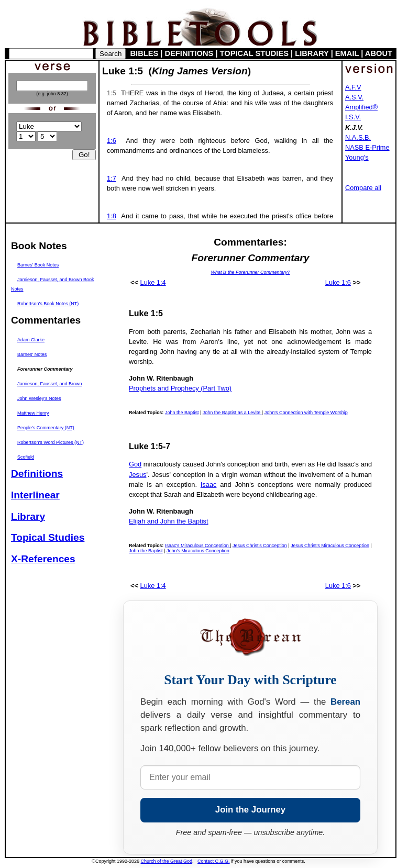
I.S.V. (353, 117)
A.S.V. (354, 97)
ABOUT (379, 53)
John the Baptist (182, 413)
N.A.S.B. (358, 137)
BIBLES (145, 53)
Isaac (209, 485)
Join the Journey (250, 810)
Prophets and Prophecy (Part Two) (180, 388)
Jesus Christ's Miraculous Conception (330, 546)
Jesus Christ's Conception (260, 546)
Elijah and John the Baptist (169, 521)
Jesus (137, 475)
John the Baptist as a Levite (232, 413)
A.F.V (353, 87)
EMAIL (347, 53)
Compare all (363, 188)
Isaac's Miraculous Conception (197, 546)
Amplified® (361, 107)
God (135, 464)
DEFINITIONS (189, 53)
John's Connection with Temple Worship (306, 413)
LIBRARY (312, 53)
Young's (357, 157)
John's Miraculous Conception (198, 551)
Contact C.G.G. (214, 861)
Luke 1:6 (338, 282)
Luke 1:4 (153, 282)
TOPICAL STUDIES (254, 53)
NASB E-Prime (367, 147)
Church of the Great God (167, 861)
